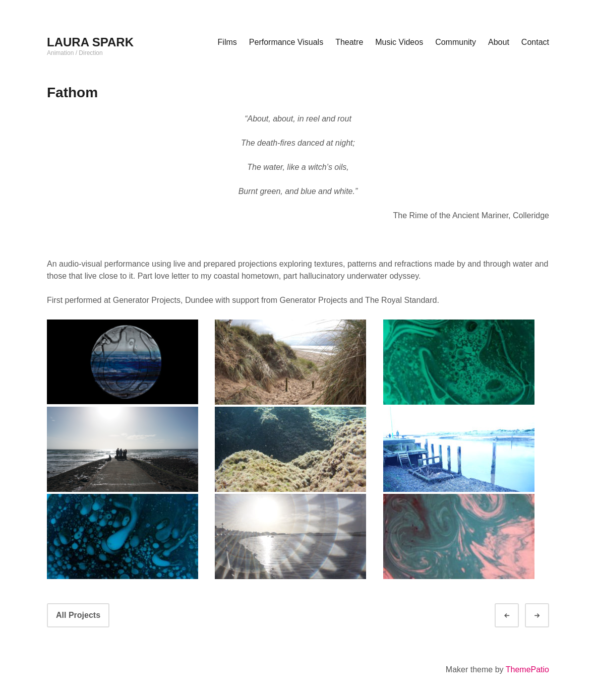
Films (227, 42)
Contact (535, 42)
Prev (516, 616)
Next (546, 616)
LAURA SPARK (90, 42)
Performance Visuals (286, 42)
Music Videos (399, 42)
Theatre (349, 42)
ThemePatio (527, 670)
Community (456, 42)
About (499, 42)
